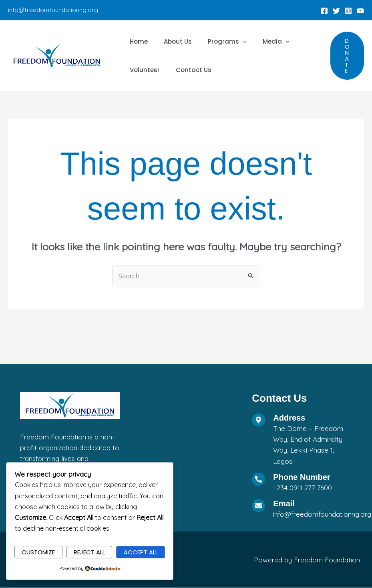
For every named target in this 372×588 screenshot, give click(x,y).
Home (137, 41)
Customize (38, 552)
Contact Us (188, 70)
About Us (172, 41)
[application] (233, 41)
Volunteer (143, 70)
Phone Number (302, 477)
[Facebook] (324, 11)
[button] (347, 56)
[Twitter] (336, 11)
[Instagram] (348, 11)
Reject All (89, 552)
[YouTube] (360, 11)
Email (284, 504)
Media (262, 41)
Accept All (141, 552)
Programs (217, 41)
